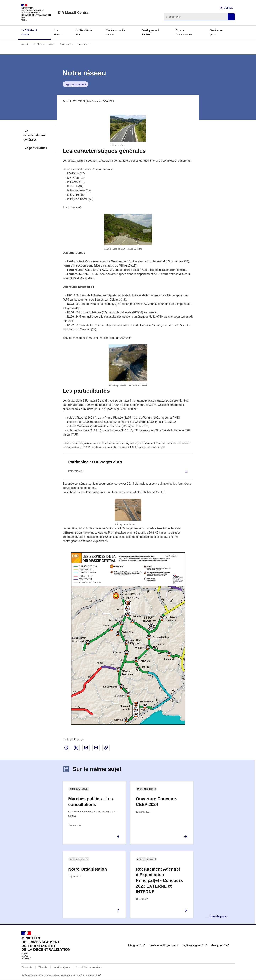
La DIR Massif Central (29, 32)
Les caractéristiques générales (34, 135)
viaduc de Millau (116, 266)
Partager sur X (76, 748)
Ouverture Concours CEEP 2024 (157, 802)
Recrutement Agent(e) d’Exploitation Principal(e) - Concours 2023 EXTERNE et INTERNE (159, 880)
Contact (228, 8)
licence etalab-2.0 (89, 975)
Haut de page (218, 916)
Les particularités (35, 148)
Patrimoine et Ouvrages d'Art (95, 462)
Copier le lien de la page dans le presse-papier (106, 748)
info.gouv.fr (135, 945)
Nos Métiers (58, 32)
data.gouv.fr (218, 945)
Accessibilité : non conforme (89, 967)
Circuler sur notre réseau (115, 32)
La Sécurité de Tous (84, 32)
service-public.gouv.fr (162, 945)
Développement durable (150, 32)
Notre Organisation (88, 869)
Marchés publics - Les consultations (91, 802)
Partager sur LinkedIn (86, 748)
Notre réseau (66, 44)
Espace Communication (184, 32)
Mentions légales (62, 967)
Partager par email (96, 748)
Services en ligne (217, 32)
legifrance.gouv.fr (193, 945)
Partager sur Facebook (66, 748)
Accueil (25, 44)
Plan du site (27, 967)
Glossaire (43, 967)
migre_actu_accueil (75, 84)
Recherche (231, 17)
